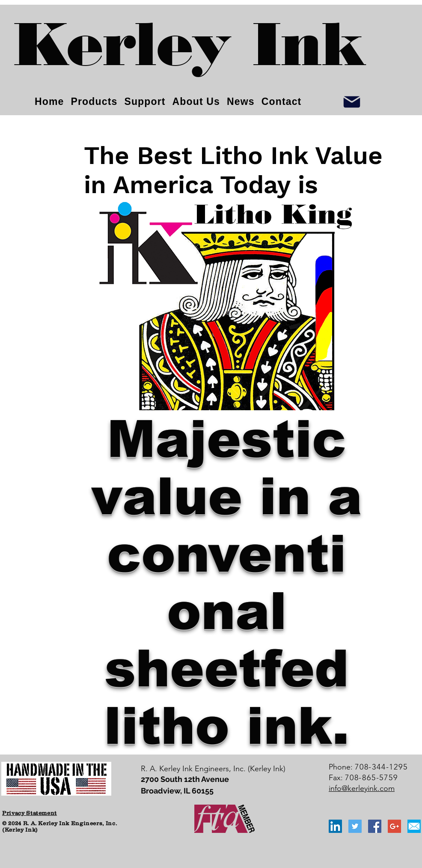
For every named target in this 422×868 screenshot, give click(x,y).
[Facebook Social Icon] (375, 826)
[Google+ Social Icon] (394, 826)
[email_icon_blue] (414, 826)
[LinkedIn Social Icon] (335, 826)
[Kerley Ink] (190, 52)
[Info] (352, 102)
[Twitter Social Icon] (355, 826)
